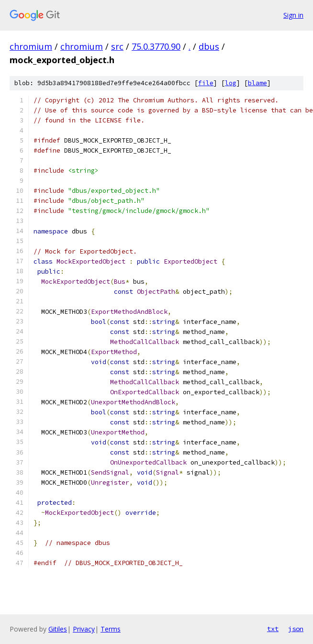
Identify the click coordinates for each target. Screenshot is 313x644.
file (206, 83)
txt (273, 629)
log (231, 83)
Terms (111, 629)
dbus (209, 46)
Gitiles (58, 629)
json (296, 629)
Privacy (84, 629)
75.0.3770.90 (156, 46)
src (117, 46)
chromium (31, 46)
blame (257, 83)
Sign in (293, 15)
